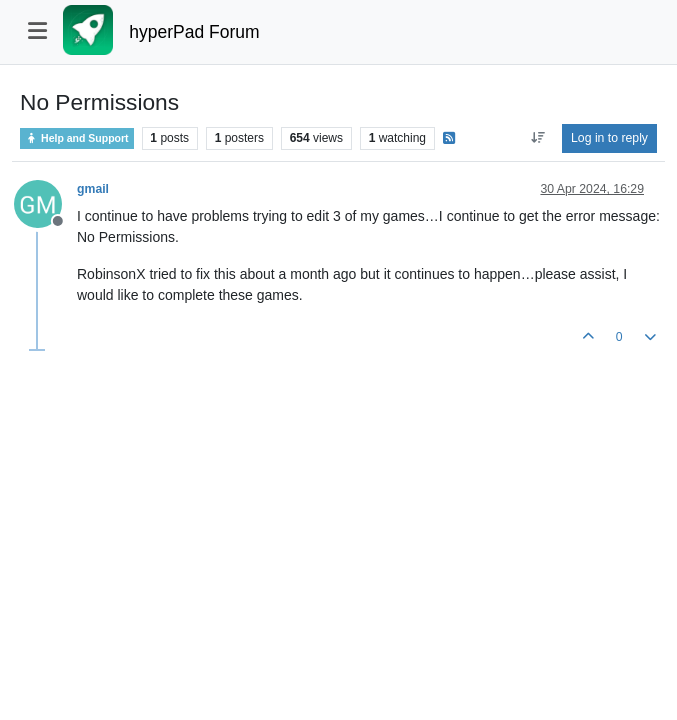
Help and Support (77, 138)
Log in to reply (609, 138)
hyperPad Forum (194, 32)
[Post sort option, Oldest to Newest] (537, 138)
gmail (93, 189)
